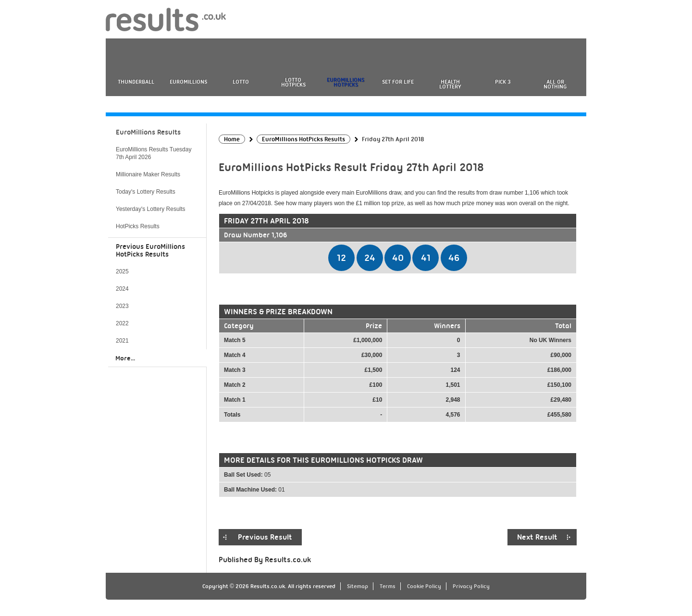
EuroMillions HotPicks (346, 82)
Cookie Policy (424, 586)
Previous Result (265, 537)
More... (125, 358)
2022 (122, 323)
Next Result (537, 537)
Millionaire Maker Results (148, 174)
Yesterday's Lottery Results (151, 209)
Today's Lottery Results (146, 192)
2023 (122, 306)
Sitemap (358, 586)
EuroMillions (188, 82)
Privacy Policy (471, 586)
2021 (122, 341)
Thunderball (136, 82)
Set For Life (398, 82)
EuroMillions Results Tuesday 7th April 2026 (154, 153)
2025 (122, 271)
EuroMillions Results (148, 132)
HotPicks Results (138, 226)
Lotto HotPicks (293, 82)
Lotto (241, 82)
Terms (388, 586)
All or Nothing (555, 84)
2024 (122, 289)
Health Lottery (450, 84)
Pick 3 (503, 82)
